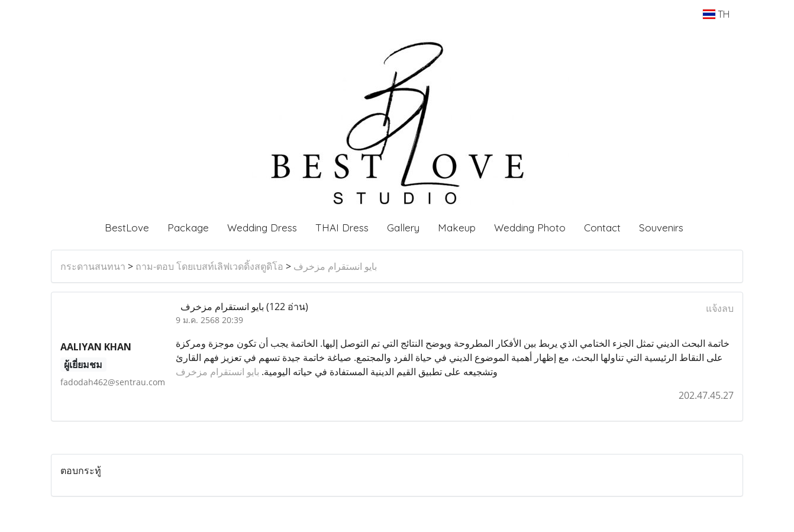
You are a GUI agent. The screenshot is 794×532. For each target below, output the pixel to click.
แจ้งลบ (720, 308)
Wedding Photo (530, 228)
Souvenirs (661, 228)
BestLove (127, 228)
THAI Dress (342, 228)
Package (188, 228)
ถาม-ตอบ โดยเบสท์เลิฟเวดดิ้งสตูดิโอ (209, 266)
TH (716, 14)
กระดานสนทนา (93, 266)
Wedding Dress (262, 228)
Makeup (457, 228)
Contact (602, 228)
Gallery (403, 228)
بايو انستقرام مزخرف (335, 266)
